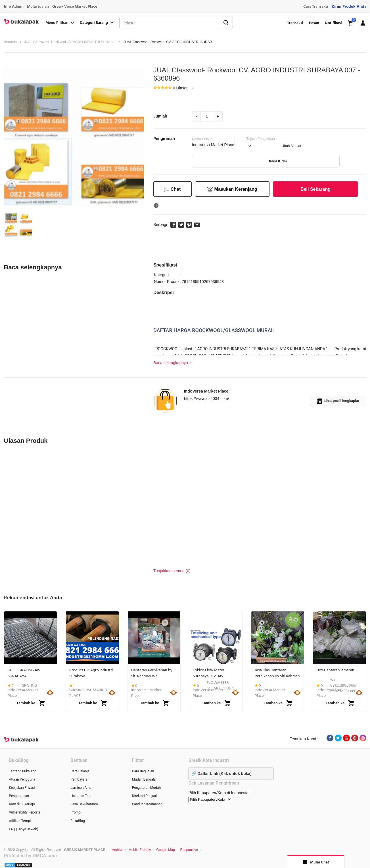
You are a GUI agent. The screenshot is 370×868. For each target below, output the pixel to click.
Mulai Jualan (38, 7)
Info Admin (14, 7)
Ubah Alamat (291, 146)
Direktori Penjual (144, 796)
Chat (172, 189)
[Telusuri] (162, 23)
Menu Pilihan (60, 23)
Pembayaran (80, 779)
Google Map (165, 850)
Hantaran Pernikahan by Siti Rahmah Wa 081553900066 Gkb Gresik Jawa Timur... (153, 673)
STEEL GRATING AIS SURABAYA (24, 673)
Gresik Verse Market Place (75, 7)
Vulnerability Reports (25, 812)
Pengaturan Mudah (146, 788)
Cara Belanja (80, 771)
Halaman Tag (81, 796)
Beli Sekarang (315, 189)
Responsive (189, 850)
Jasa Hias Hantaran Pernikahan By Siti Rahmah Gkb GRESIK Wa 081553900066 (277, 673)
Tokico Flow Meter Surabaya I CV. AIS (209, 673)
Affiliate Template (22, 821)
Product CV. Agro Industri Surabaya (91, 673)
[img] (351, 23)
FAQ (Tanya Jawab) (24, 829)
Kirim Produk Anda (349, 7)
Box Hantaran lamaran (335, 670)
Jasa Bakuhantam (84, 804)
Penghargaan (19, 796)
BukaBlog (78, 821)
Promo (76, 812)
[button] (18, 224)
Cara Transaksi (316, 7)
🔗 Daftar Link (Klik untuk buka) (221, 773)
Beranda (10, 42)
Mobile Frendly (140, 850)
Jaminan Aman (82, 788)
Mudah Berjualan (145, 779)
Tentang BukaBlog (23, 771)
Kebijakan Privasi (22, 788)
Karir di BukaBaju (22, 804)
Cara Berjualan (143, 771)
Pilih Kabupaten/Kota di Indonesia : (219, 793)
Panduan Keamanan (147, 804)
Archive (118, 850)
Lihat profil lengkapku (338, 401)
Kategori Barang (97, 23)
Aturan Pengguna (22, 779)
